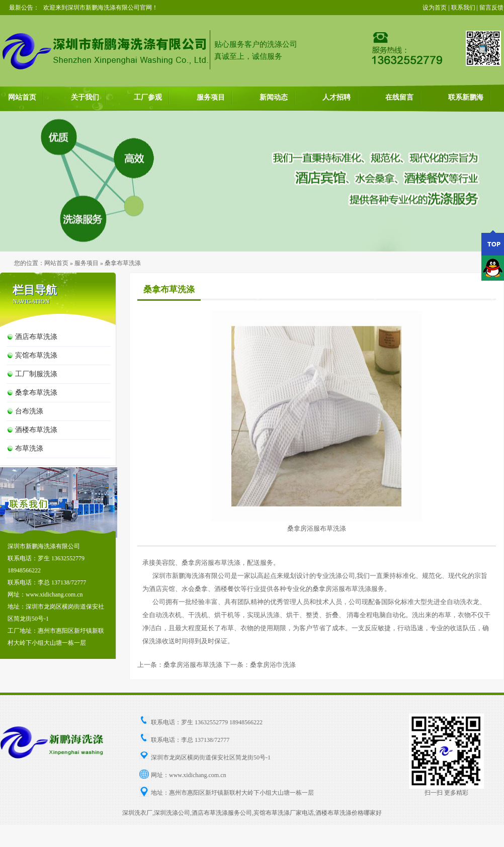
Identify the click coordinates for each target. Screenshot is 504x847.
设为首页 (435, 8)
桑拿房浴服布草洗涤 (317, 528)
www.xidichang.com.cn (198, 775)
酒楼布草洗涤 (36, 430)
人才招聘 (337, 97)
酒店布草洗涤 (36, 337)
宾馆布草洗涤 (36, 355)
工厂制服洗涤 (36, 374)
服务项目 (211, 97)
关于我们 (85, 97)
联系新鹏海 (466, 97)
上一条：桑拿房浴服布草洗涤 (180, 665)
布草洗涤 (29, 448)
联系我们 (463, 8)
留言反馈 (491, 8)
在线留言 (399, 97)
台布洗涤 (29, 411)
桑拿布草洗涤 (36, 393)
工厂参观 (148, 97)
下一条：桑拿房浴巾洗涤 (260, 665)
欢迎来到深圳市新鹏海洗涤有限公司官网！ (101, 8)
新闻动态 (274, 97)
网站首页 (22, 97)
